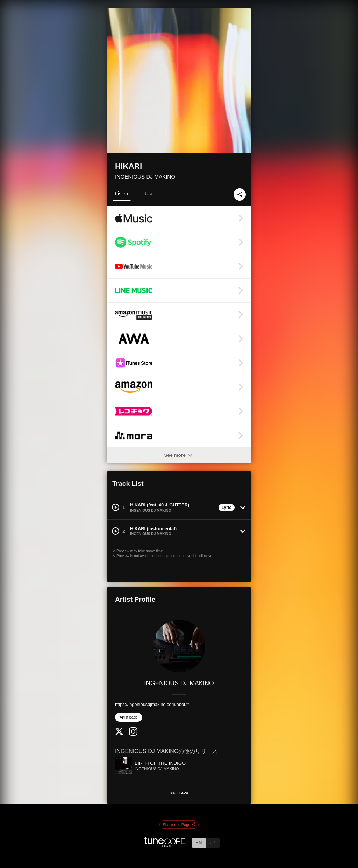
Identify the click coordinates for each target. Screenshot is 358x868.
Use (149, 194)
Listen (121, 194)
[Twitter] (119, 733)
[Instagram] (133, 734)
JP (213, 843)
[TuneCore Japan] (165, 845)
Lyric (227, 507)
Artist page (129, 717)
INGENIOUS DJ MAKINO (145, 177)
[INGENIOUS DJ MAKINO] (179, 646)
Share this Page (179, 825)
